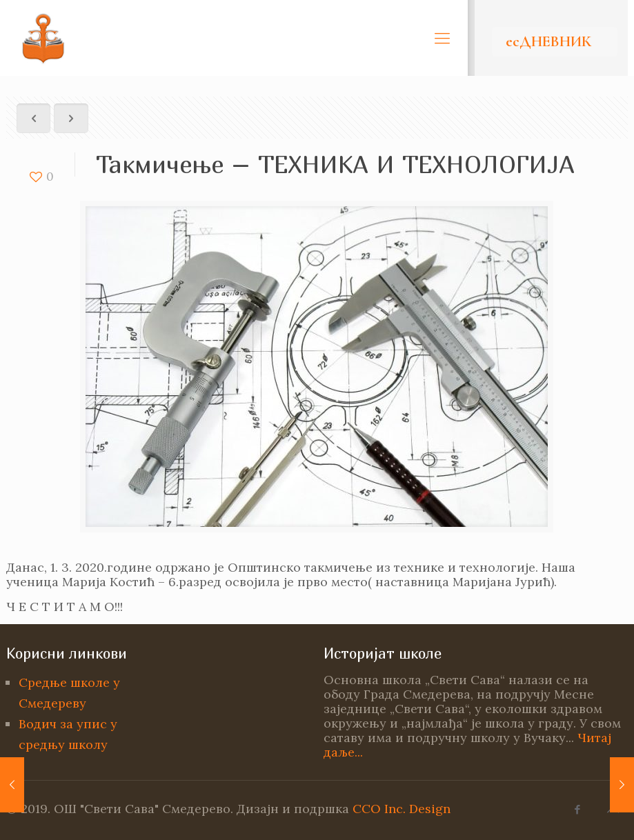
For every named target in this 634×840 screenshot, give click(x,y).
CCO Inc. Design (402, 809)
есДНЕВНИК (548, 41)
